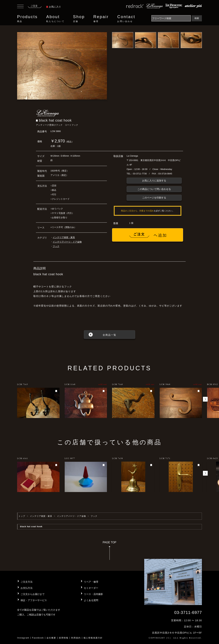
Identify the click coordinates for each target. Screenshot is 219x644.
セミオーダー (91, 588)
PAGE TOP (109, 552)
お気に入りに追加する (154, 181)
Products (27, 19)
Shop (79, 19)
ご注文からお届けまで (33, 594)
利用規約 (76, 638)
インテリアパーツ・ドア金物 (67, 242)
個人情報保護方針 (93, 638)
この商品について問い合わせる (154, 189)
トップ (22, 516)
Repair (101, 19)
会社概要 (51, 638)
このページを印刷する (154, 198)
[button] (205, 399)
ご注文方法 (27, 582)
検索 (197, 18)
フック (56, 246)
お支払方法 (27, 588)
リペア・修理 (91, 582)
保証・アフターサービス (34, 600)
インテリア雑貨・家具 (64, 237)
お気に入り (54, 7)
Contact (126, 19)
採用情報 (64, 638)
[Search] (171, 18)
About (55, 19)
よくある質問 (91, 600)
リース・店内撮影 (93, 594)
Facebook (38, 638)
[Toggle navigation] (20, 7)
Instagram (23, 638)
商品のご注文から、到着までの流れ (137, 211)
